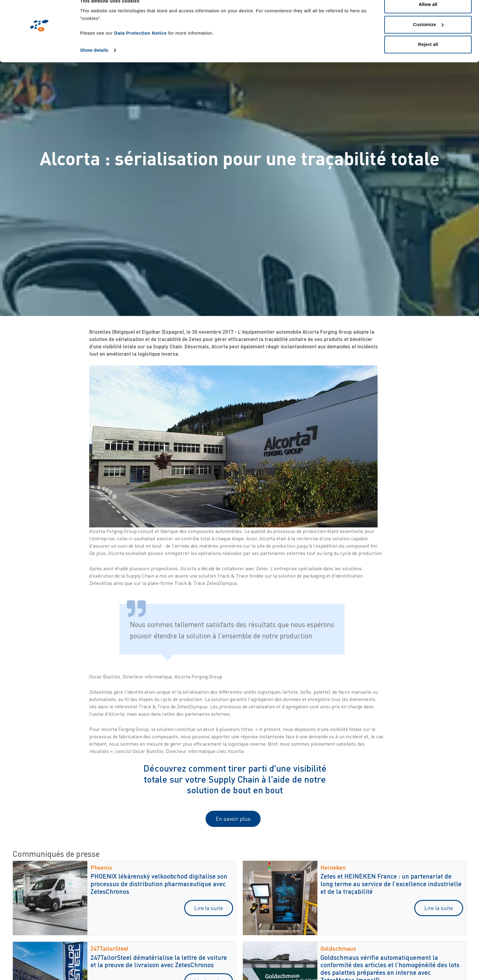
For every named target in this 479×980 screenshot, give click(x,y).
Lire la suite (209, 908)
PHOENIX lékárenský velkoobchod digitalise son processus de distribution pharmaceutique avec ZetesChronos (159, 884)
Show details (94, 62)
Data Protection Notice (141, 44)
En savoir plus (233, 819)
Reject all (428, 56)
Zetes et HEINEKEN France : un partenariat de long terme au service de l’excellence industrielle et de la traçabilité (391, 884)
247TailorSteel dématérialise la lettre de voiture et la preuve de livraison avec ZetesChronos (159, 961)
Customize (428, 36)
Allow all (428, 16)
